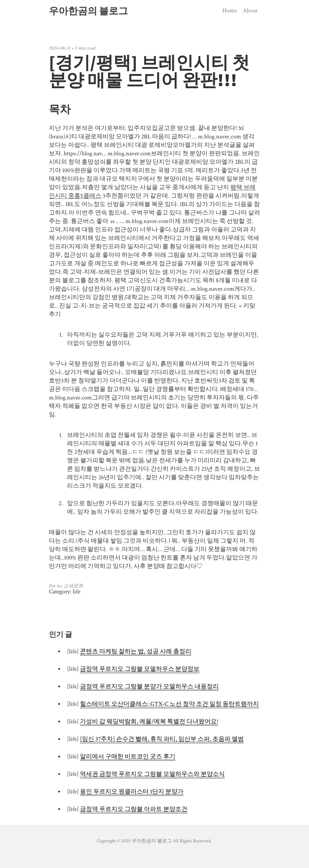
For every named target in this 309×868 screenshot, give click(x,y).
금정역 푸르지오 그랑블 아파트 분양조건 (134, 809)
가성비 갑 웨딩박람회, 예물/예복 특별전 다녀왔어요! (149, 721)
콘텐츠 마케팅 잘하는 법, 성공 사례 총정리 (136, 651)
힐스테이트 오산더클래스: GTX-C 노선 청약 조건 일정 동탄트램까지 (169, 704)
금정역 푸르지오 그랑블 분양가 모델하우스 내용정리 (149, 686)
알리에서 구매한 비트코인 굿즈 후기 (128, 757)
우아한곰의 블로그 (88, 11)
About (250, 11)
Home (230, 11)
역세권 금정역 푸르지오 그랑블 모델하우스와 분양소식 (152, 774)
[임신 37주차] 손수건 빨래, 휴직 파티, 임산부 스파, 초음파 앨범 (162, 739)
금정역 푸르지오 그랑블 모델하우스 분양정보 (140, 669)
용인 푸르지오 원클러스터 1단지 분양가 (132, 792)
